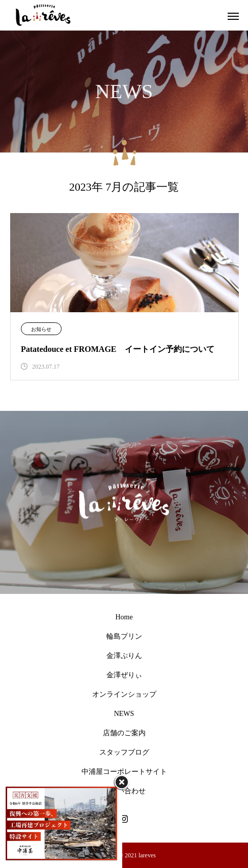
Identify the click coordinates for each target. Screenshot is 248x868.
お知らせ (41, 329)
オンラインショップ (124, 694)
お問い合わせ (124, 791)
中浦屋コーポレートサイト (124, 772)
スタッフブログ (124, 752)
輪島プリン (124, 636)
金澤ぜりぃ (124, 675)
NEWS (124, 714)
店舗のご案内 (124, 733)
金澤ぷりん (124, 656)
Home (124, 617)
